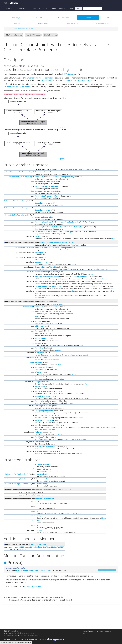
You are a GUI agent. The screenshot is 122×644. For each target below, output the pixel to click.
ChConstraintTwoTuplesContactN (17, 215)
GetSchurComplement (44, 420)
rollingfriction (43, 464)
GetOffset (39, 442)
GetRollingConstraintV (44, 210)
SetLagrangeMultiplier (44, 411)
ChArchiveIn (48, 451)
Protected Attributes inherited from (37, 490)
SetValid (38, 321)
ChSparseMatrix (57, 286)
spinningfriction (44, 469)
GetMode (38, 362)
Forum (53, 8)
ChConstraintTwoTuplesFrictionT (41, 78)
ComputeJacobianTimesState (47, 267)
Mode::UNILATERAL (43, 547)
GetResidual (40, 386)
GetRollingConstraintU (44, 203)
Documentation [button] (23, 8)
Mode (32, 362)
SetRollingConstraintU (44, 222)
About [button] (62, 8)
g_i (38, 525)
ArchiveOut (39, 447)
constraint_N (42, 484)
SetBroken (39, 348)
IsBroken (38, 343)
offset (39, 530)
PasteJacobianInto (42, 286)
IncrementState (41, 272)
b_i (38, 511)
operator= (39, 177)
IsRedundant (40, 333)
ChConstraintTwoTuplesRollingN (24, 29)
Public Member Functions (13, 35)
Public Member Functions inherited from (39, 242)
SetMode (38, 367)
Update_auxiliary (42, 262)
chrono (8, 29)
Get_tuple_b (40, 257)
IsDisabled (39, 326)
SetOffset (39, 437)
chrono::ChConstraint (48, 301)
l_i (38, 506)
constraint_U (42, 474)
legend (61, 127)
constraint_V (42, 479)
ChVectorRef (74, 281)
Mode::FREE (19, 547)
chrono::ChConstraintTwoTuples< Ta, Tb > (57, 242)
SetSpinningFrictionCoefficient (48, 196)
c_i (38, 501)
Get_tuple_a (40, 253)
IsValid (37, 316)
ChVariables (68, 74)
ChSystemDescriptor (78, 439)
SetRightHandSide (42, 391)
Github (85, 633)
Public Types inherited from (25, 544)
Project (38, 236)
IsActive (38, 372)
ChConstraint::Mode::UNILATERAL (77, 80)
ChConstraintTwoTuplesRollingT (16, 201)
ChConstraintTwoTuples (70, 245)
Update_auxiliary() (49, 429)
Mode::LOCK (30, 547)
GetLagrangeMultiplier (44, 415)
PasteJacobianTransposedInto (47, 291)
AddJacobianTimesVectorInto (47, 277)
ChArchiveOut (51, 447)
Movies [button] (36, 8)
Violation (38, 432)
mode (39, 521)
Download (9, 8)
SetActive (39, 377)
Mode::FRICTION (58, 547)
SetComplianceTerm (43, 401)
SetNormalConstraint (44, 232)
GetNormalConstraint (44, 217)
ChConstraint (57, 304)
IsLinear (38, 358)
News (45, 8)
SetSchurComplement (44, 425)
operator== (39, 312)
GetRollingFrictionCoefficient (47, 181)
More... (114, 239)
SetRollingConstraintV (44, 227)
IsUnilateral (39, 353)
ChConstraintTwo (48, 80)
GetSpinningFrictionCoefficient (48, 191)
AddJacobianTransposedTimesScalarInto (51, 281)
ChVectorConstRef (79, 277)
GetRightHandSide (42, 396)
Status (71, 8)
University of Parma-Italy (29, 635)
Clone (37, 172)
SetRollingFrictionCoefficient (47, 186)
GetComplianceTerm (43, 406)
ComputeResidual (42, 382)
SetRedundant (41, 338)
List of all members (50, 35)
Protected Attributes (33, 35)
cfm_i (39, 516)
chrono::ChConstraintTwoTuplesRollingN (33, 570)
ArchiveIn (38, 451)
